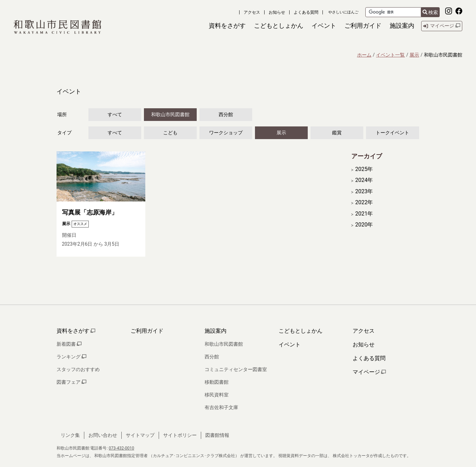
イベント (290, 345)
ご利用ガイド (147, 331)
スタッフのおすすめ (78, 369)
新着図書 (69, 344)
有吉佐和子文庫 (221, 407)
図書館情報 (217, 435)
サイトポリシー (180, 435)
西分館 (226, 114)
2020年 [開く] (364, 225)
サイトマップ (140, 435)
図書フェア (71, 382)
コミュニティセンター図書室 (236, 369)
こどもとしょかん (301, 331)
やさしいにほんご (343, 12)
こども (170, 133)
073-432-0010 (121, 448)
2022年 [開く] (364, 202)
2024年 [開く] (364, 180)
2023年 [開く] (364, 192)
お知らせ (277, 12)
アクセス (252, 12)
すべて (115, 114)
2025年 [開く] (364, 169)
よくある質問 (306, 12)
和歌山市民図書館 (170, 114)
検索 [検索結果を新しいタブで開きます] (430, 12)
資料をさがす (76, 331)
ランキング (71, 357)
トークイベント (392, 133)
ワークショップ (226, 133)
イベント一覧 (390, 55)
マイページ (369, 372)
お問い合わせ (103, 435)
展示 (414, 55)
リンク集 (70, 435)
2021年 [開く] (364, 214)
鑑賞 (337, 133)
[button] (227, 26)
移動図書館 (217, 382)
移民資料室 (217, 395)
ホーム (364, 55)
